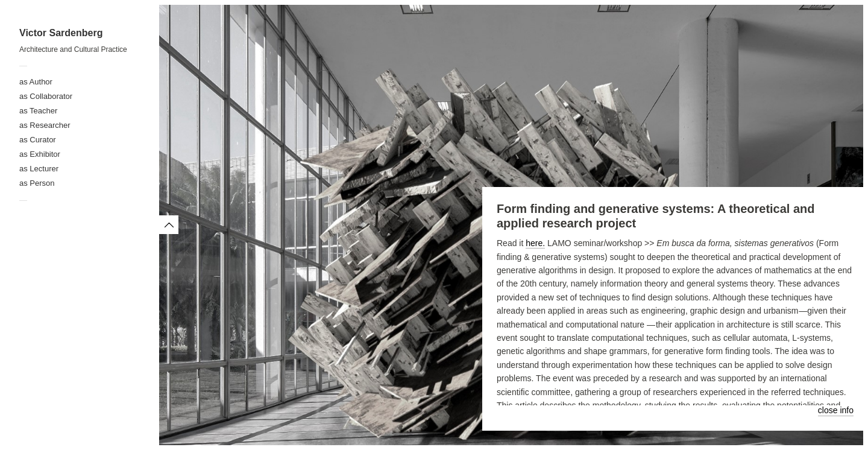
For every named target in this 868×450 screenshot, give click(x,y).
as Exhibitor (40, 154)
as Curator (38, 140)
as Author (36, 82)
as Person (37, 183)
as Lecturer (39, 169)
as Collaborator (46, 96)
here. (535, 243)
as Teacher (38, 111)
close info (836, 410)
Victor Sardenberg (61, 33)
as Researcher (45, 125)
